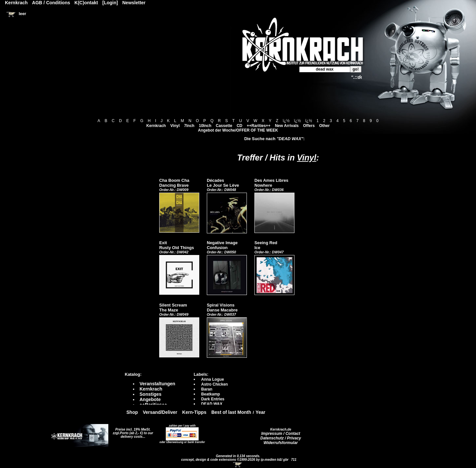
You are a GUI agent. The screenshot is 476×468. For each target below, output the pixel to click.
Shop (132, 412)
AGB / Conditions (51, 3)
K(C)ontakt (86, 3)
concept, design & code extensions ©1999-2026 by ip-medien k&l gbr (235, 460)
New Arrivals (287, 126)
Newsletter (134, 3)
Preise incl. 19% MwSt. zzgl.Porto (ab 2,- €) (132, 431)
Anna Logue (213, 379)
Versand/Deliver (160, 412)
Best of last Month (231, 412)
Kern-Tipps (194, 412)
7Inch (189, 126)
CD (239, 126)
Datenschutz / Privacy (281, 438)
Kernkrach (156, 126)
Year (261, 412)
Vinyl (175, 126)
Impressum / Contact (281, 434)
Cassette (224, 126)
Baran (207, 389)
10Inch (205, 126)
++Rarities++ (259, 126)
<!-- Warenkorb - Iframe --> (238, 465)
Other (324, 126)
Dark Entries (213, 399)
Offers (309, 126)
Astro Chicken (215, 384)
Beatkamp (211, 394)
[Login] (110, 3)
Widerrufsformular (281, 443)
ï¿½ (286, 121)
